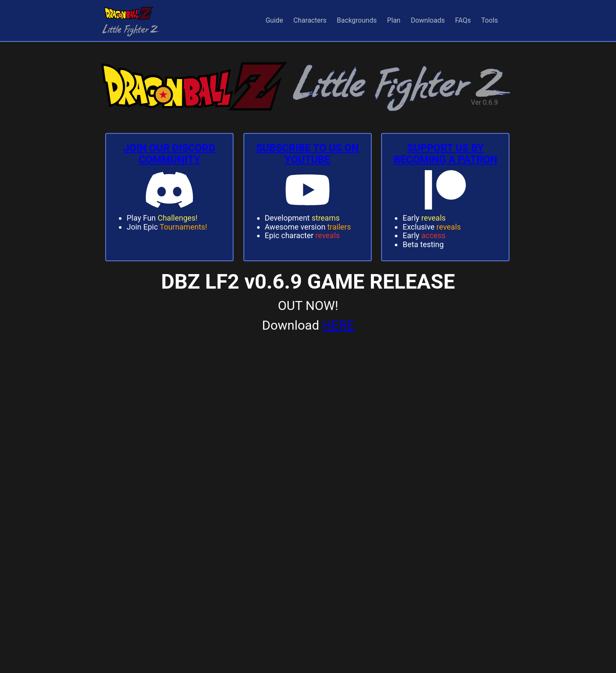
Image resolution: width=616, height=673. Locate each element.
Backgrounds (357, 20)
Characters (310, 20)
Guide (274, 20)
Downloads (428, 20)
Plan (394, 20)
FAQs (463, 20)
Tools (490, 20)
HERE (338, 325)
